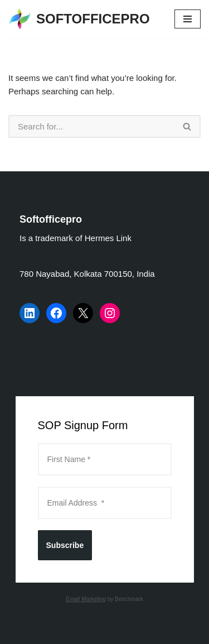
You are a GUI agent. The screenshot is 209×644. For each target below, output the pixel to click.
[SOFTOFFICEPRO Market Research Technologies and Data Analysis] (79, 19)
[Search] (91, 126)
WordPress (141, 633)
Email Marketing (86, 599)
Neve (57, 633)
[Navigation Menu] (188, 19)
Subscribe (65, 545)
